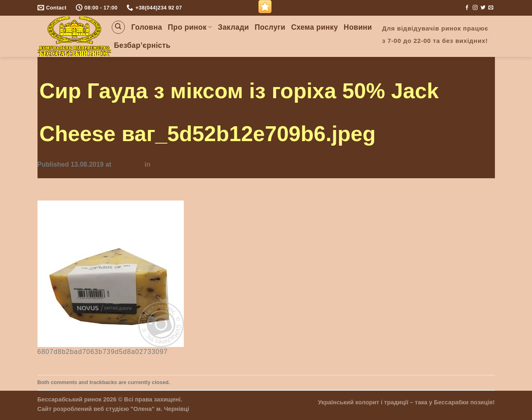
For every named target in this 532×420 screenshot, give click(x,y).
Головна (147, 27)
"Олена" (143, 409)
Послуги (270, 27)
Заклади (233, 27)
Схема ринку (314, 27)
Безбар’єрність (142, 45)
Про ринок (190, 27)
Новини (358, 27)
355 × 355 (128, 164)
